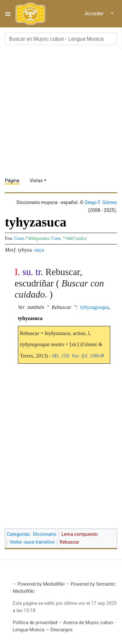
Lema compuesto (80, 534)
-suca (39, 250)
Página (12, 181)
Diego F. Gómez (101, 203)
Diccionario (45, 534)
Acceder (94, 14)
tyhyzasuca (30, 318)
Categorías (18, 534)
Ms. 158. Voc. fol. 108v (76, 356)
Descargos (61, 630)
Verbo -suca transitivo (32, 542)
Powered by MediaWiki (41, 584)
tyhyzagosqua (95, 307)
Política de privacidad (35, 623)
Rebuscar (69, 542)
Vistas (36, 181)
